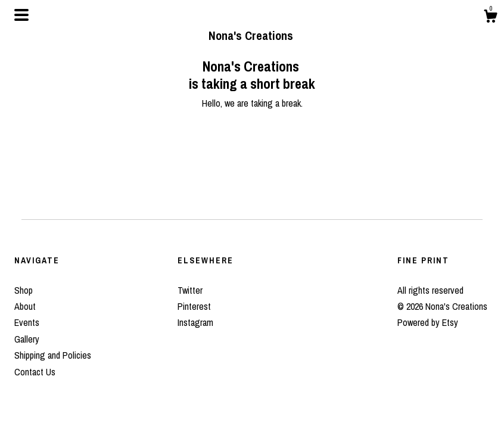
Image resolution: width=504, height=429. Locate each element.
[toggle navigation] (21, 15)
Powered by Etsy (428, 322)
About (25, 306)
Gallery (27, 339)
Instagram (195, 322)
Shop (24, 290)
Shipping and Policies (53, 355)
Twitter (190, 290)
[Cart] (490, 18)
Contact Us (35, 372)
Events (27, 322)
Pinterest (194, 306)
